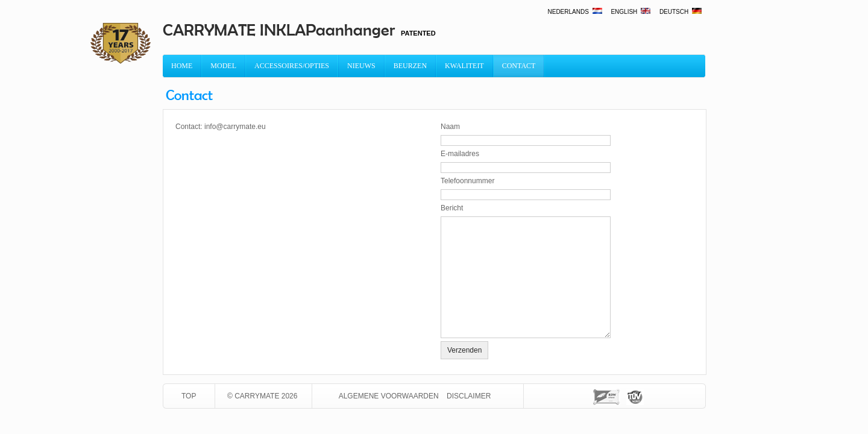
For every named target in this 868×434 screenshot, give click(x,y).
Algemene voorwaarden (389, 396)
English (631, 12)
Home (182, 66)
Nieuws (361, 66)
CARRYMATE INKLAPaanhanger (279, 30)
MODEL (223, 66)
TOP (189, 396)
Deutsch (681, 12)
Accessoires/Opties (292, 66)
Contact (519, 66)
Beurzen (410, 66)
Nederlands (575, 12)
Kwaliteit (464, 66)
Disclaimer (469, 396)
